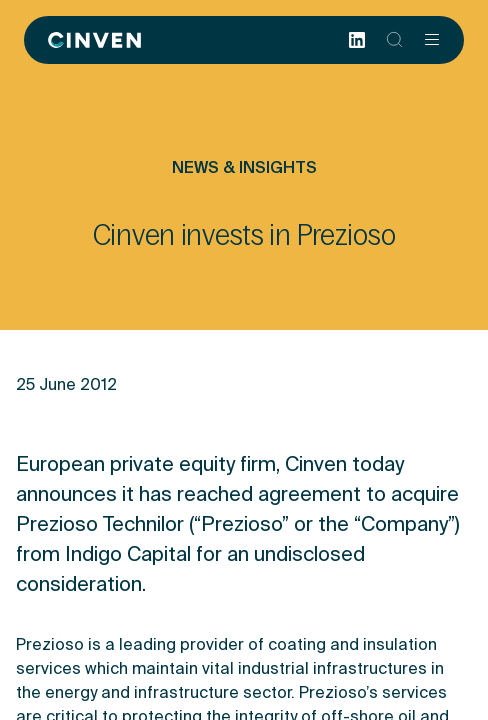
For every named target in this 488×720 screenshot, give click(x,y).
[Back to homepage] (94, 40)
